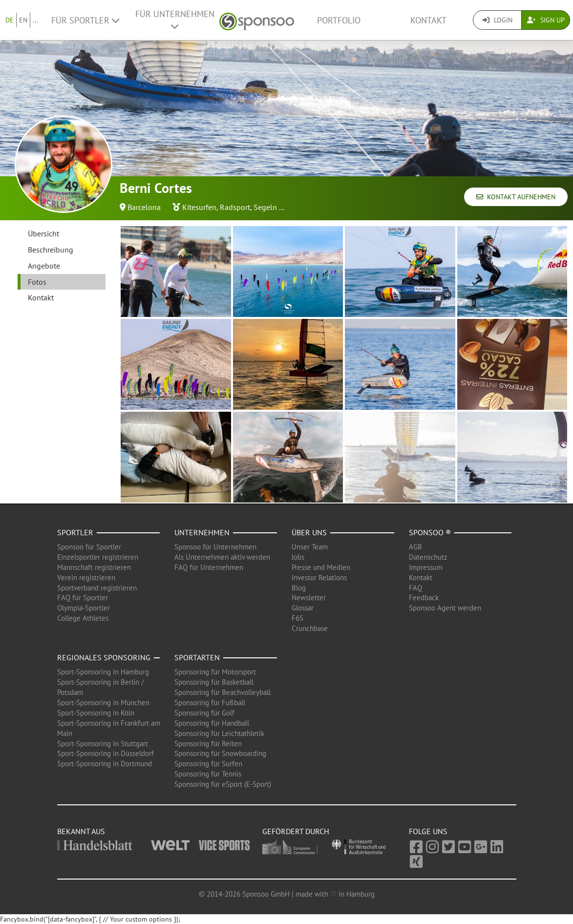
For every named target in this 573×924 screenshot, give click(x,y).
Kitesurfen (199, 207)
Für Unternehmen (175, 20)
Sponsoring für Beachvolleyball (223, 692)
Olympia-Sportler (84, 608)
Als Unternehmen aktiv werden (222, 557)
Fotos (37, 282)
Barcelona (144, 207)
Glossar (303, 608)
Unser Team (310, 547)
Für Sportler (85, 20)
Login (498, 20)
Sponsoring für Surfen (208, 764)
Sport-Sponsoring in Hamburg (103, 672)
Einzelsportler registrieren (98, 557)
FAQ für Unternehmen (209, 567)
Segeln (265, 207)
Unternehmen (202, 532)
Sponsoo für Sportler (89, 547)
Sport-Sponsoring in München (103, 703)
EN (23, 20)
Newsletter (309, 598)
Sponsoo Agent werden (445, 608)
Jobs (298, 557)
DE (10, 20)
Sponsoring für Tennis (208, 774)
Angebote (44, 266)
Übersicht (43, 233)
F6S (297, 618)
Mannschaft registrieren (94, 567)
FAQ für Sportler (83, 598)
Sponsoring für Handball (212, 723)
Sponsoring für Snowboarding (220, 753)
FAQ (415, 588)
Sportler (75, 532)
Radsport (235, 207)
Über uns (309, 532)
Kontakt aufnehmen (516, 197)
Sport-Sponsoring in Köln (96, 713)
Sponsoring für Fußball (210, 703)
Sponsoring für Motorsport (215, 672)
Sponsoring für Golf (204, 713)
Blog (299, 588)
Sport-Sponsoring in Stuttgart (103, 744)
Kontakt (428, 20)
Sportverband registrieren (97, 588)
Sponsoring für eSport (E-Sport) (223, 784)
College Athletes (83, 618)
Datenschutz (428, 557)
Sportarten (197, 657)
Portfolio (339, 20)
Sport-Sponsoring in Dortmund (105, 764)
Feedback (424, 598)
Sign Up (546, 20)
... (35, 20)
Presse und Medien (321, 567)
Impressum (426, 567)
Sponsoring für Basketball (214, 682)
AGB (415, 547)
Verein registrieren (86, 577)
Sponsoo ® (430, 532)
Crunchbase (310, 628)
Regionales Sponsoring (104, 657)
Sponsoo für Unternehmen (215, 547)
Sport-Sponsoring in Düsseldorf (106, 753)
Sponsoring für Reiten (208, 744)
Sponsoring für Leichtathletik (219, 733)
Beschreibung (51, 250)
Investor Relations (319, 577)
